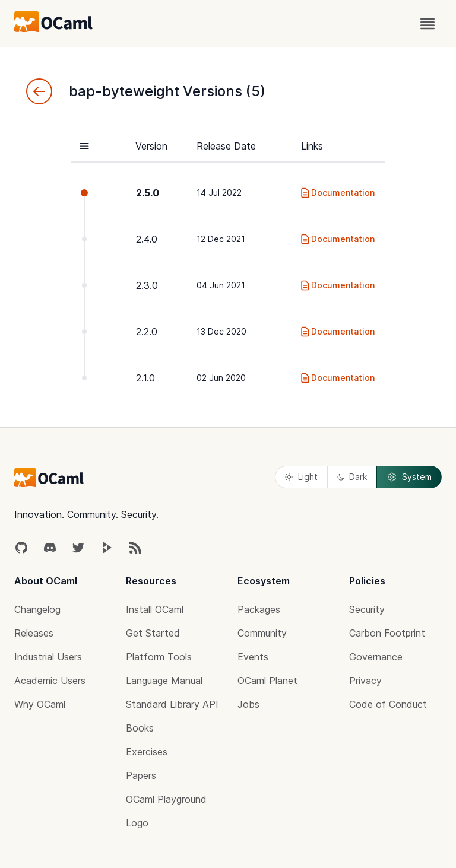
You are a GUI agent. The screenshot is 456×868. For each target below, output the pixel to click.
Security (367, 609)
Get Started (153, 633)
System (409, 477)
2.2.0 (147, 332)
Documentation (337, 193)
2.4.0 (147, 239)
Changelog (37, 609)
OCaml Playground (166, 799)
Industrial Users (48, 657)
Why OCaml (40, 704)
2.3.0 (147, 285)
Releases (34, 633)
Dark (352, 477)
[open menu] (427, 24)
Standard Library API (172, 704)
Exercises (147, 752)
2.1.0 (145, 378)
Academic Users (50, 681)
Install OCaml (155, 609)
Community (262, 633)
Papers (141, 775)
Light (301, 477)
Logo (137, 823)
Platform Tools (159, 657)
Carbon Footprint (387, 633)
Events (253, 657)
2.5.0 (148, 193)
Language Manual (164, 681)
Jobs (248, 704)
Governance (376, 657)
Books (140, 728)
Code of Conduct (388, 704)
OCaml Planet (267, 681)
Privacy (365, 681)
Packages (259, 609)
